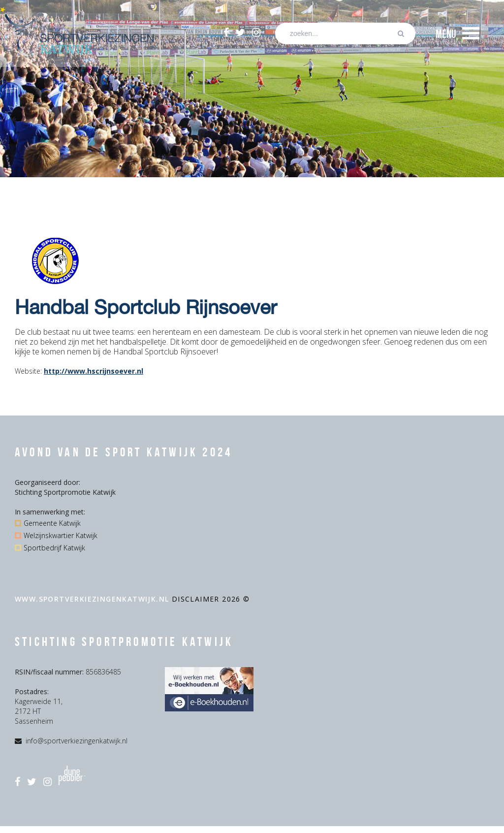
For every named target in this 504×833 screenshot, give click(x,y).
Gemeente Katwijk (52, 523)
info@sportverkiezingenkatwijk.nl (77, 741)
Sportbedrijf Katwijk (54, 548)
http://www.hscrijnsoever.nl (94, 371)
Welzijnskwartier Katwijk (61, 535)
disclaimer (197, 599)
